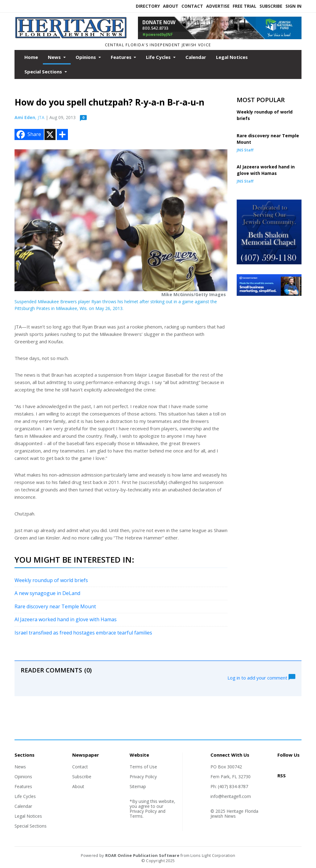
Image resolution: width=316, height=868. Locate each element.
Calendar (196, 57)
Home (31, 57)
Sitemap (138, 786)
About (171, 6)
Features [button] (122, 57)
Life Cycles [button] (159, 57)
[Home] (72, 37)
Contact (192, 6)
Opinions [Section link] (23, 777)
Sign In (293, 6)
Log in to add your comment (261, 677)
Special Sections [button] (44, 72)
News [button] (55, 57)
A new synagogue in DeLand (47, 593)
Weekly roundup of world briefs (51, 580)
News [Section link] (20, 767)
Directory (148, 6)
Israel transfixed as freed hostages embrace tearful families (83, 633)
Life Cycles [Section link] (25, 796)
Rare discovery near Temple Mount (55, 606)
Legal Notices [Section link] (28, 816)
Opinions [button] (86, 57)
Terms (136, 816)
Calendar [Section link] (23, 806)
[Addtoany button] (62, 134)
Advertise (218, 6)
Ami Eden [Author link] (25, 117)
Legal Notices (232, 57)
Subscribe (271, 6)
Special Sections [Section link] (31, 826)
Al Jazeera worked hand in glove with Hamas (66, 619)
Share (28, 134)
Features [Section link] (23, 786)
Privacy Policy (143, 777)
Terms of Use (143, 767)
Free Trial (245, 6)
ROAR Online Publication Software (142, 855)
